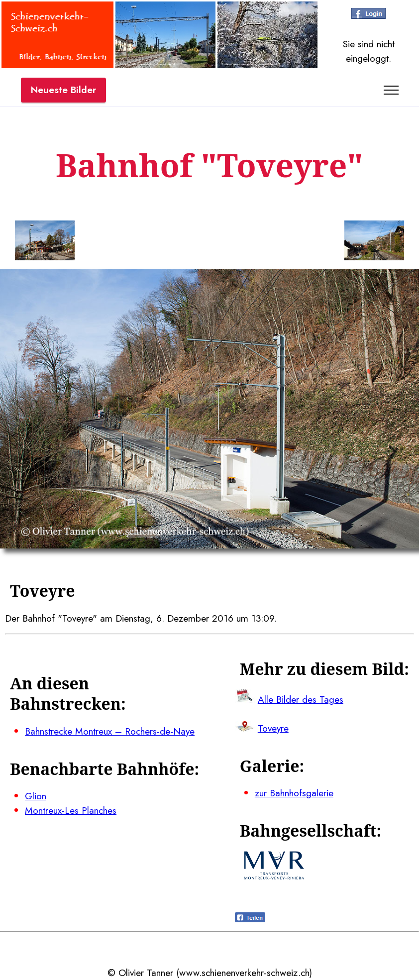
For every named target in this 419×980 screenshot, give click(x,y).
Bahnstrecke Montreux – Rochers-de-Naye (110, 731)
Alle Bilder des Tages (301, 699)
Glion (36, 796)
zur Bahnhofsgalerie (294, 793)
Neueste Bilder (63, 90)
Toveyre (273, 728)
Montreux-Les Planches (71, 810)
